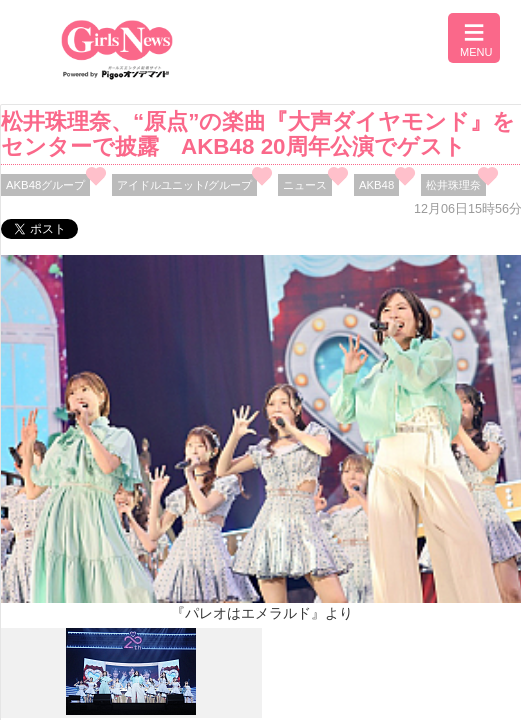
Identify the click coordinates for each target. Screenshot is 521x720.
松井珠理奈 (453, 185)
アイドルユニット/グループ (184, 185)
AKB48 (376, 185)
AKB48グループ (45, 185)
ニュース (305, 185)
